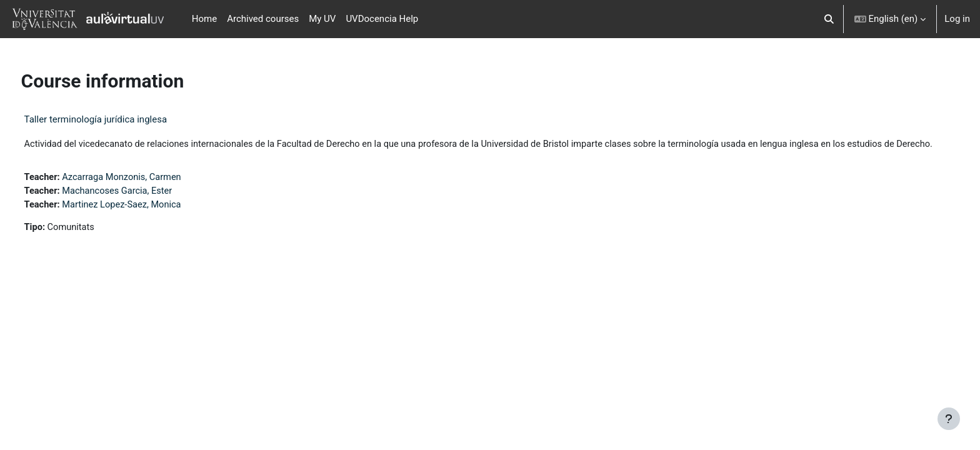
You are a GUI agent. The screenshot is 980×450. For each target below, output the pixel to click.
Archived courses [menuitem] (263, 19)
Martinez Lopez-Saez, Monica (148, 220)
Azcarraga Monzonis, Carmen (148, 192)
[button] (829, 19)
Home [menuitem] (204, 19)
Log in (957, 19)
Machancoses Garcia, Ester (143, 206)
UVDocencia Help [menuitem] (382, 19)
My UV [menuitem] (322, 19)
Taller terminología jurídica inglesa (119, 119)
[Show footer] (949, 419)
